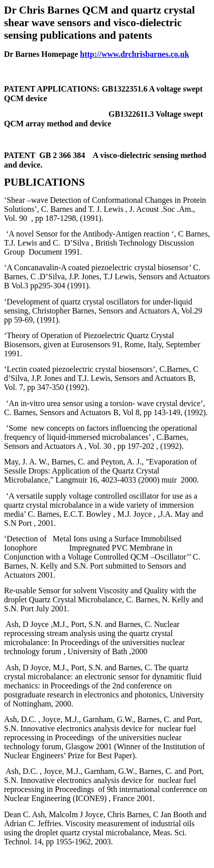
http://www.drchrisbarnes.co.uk (134, 54)
